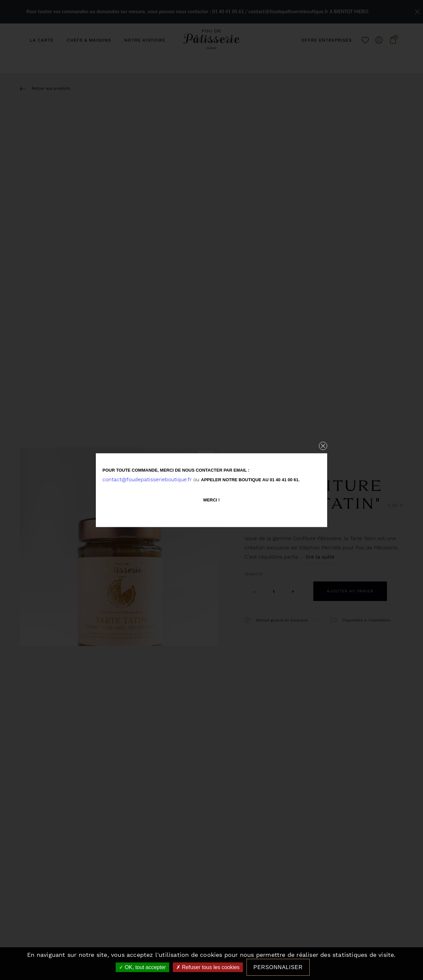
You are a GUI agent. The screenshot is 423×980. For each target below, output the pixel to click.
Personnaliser (278, 967)
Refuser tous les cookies (208, 967)
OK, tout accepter (142, 967)
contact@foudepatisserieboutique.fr (147, 479)
